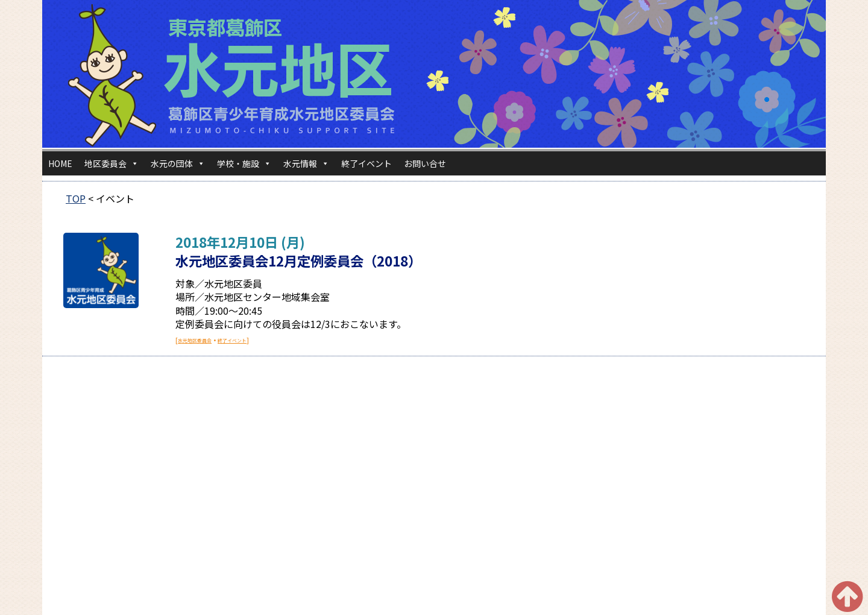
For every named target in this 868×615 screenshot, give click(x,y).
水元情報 (306, 163)
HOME (60, 163)
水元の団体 (178, 163)
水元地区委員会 (195, 340)
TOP (76, 198)
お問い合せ (425, 163)
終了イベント (366, 163)
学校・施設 (244, 163)
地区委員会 (112, 163)
